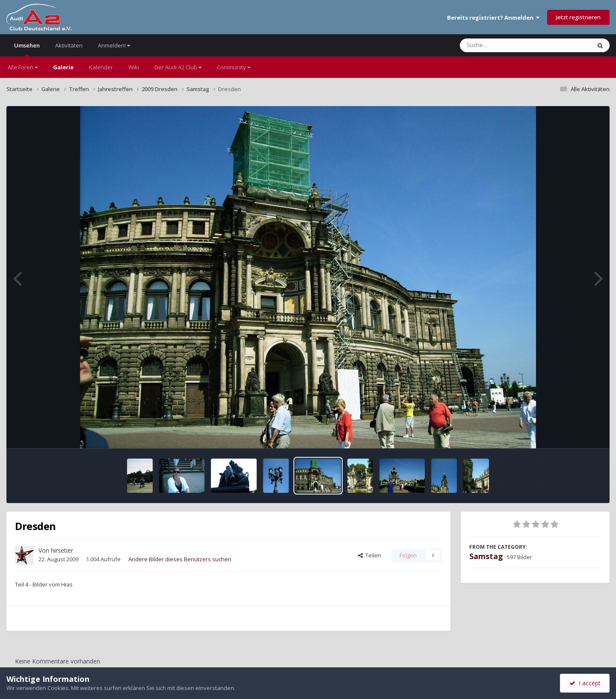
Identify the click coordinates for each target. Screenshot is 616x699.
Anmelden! (114, 45)
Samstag (486, 556)
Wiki (134, 67)
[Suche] (508, 45)
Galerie (63, 67)
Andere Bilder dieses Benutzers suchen (180, 559)
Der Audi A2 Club (178, 67)
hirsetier (62, 550)
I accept (585, 683)
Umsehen (27, 49)
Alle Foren (23, 67)
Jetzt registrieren (578, 17)
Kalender (101, 67)
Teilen (370, 555)
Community (234, 67)
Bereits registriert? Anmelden (493, 18)
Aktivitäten (69, 45)
